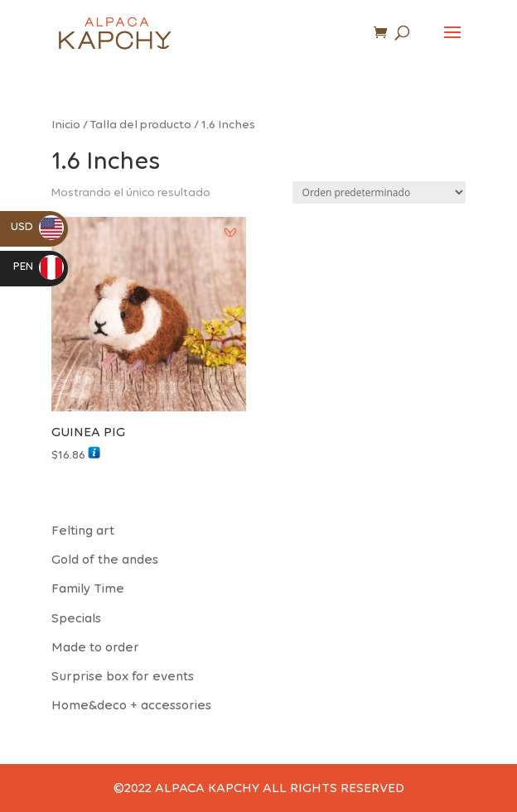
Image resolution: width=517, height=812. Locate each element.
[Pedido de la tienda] (379, 192)
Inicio (66, 124)
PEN (39, 266)
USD (37, 226)
